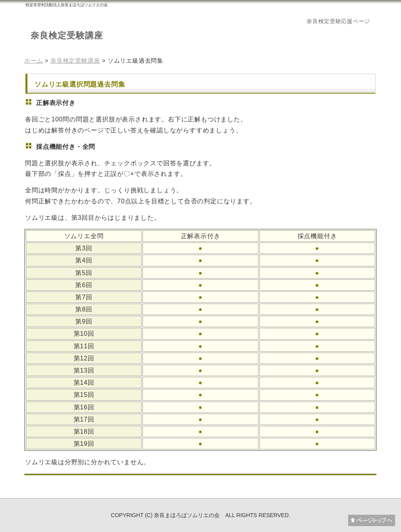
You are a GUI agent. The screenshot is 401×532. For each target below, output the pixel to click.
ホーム (33, 61)
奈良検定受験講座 (67, 35)
